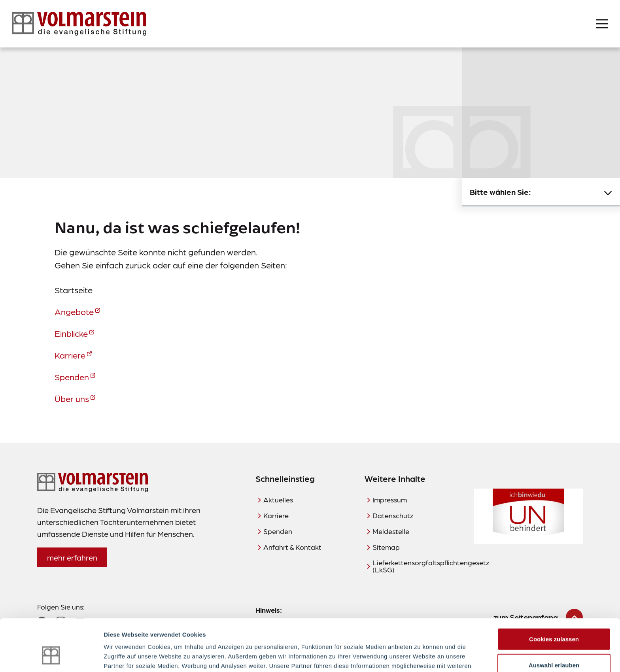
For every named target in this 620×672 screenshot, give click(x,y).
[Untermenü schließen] (608, 192)
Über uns (72, 398)
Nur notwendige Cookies (554, 646)
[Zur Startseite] (79, 24)
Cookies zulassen (554, 594)
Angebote (74, 311)
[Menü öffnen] (602, 24)
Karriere (70, 355)
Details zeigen (421, 656)
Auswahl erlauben (554, 620)
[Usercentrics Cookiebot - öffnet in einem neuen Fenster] (51, 657)
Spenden (72, 377)
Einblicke (71, 333)
